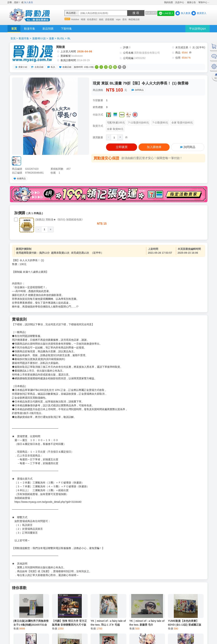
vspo (118, 19)
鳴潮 (83, 19)
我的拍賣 (168, 2)
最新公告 (191, 2)
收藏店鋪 (65, 67)
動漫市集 (30, 29)
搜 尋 (136, 13)
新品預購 (48, 29)
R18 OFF (151, 13)
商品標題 (71, 13)
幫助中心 (203, 2)
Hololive (75, 19)
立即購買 (122, 147)
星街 (125, 19)
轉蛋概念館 (134, 19)
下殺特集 (66, 29)
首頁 (14, 29)
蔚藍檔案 (110, 19)
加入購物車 (154, 147)
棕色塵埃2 (92, 19)
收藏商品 (19, 179)
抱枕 (101, 19)
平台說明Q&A (198, 29)
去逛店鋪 (37, 67)
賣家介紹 (21, 67)
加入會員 (28, 2)
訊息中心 (180, 2)
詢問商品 (137, 90)
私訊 (51, 67)
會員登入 (202, 13)
